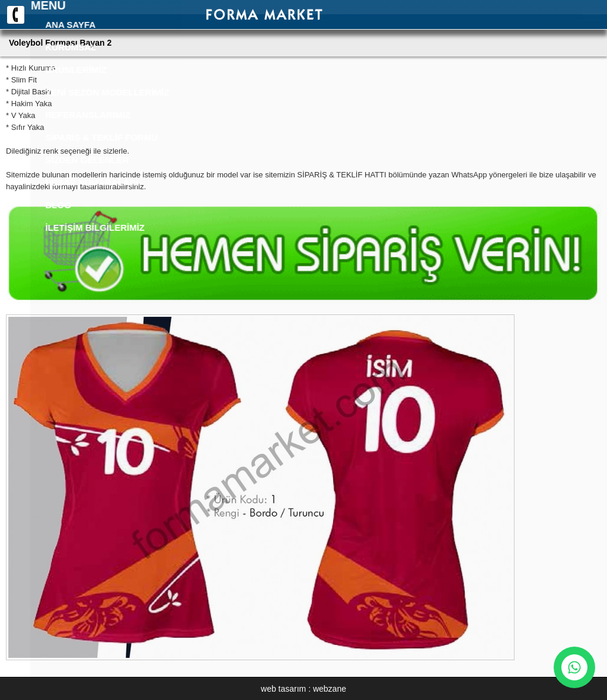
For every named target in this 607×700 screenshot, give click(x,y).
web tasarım (283, 689)
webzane (330, 689)
